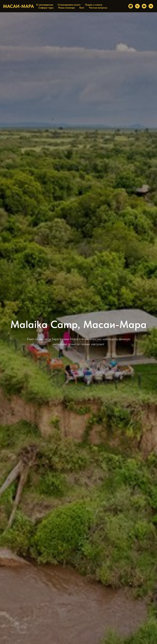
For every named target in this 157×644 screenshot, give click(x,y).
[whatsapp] (131, 6)
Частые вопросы (98, 8)
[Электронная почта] (144, 6)
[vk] (151, 6)
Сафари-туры (46, 8)
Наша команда (66, 8)
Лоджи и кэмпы (94, 5)
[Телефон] (137, 6)
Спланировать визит (69, 5)
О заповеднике (45, 5)
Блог (82, 8)
